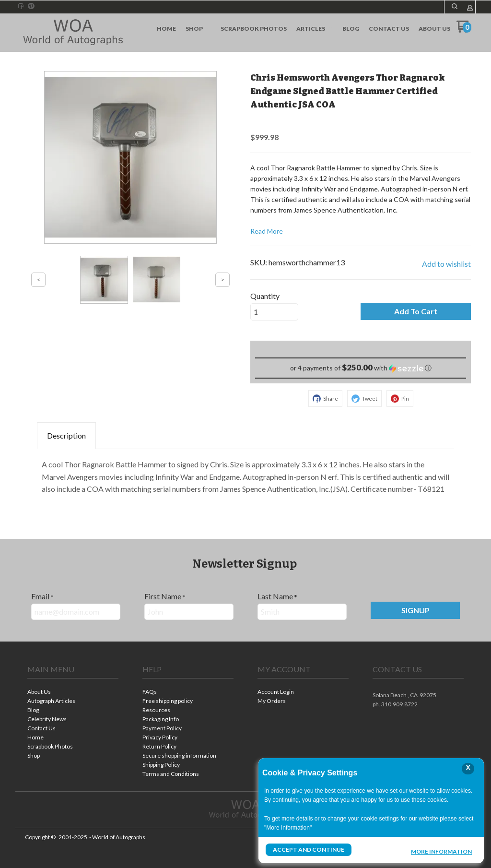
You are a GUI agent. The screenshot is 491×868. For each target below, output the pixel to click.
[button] (416, 311)
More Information (441, 851)
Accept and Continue (308, 850)
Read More (267, 231)
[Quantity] (274, 312)
